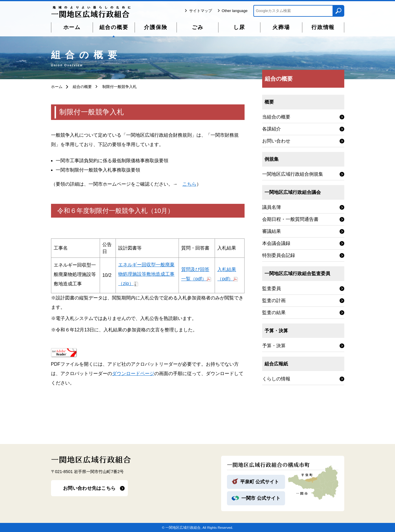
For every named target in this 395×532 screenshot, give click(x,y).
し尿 (239, 27)
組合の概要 (114, 27)
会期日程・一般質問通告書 (290, 219)
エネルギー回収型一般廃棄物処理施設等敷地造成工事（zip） (146, 274)
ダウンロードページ (133, 373)
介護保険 (156, 27)
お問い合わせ (276, 141)
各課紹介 (272, 129)
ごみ (198, 27)
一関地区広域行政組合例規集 (293, 174)
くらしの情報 (276, 379)
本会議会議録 (276, 243)
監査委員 (272, 288)
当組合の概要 (276, 117)
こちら (189, 184)
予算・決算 (274, 346)
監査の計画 (274, 300)
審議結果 (272, 231)
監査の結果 (274, 312)
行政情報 (323, 27)
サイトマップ (201, 11)
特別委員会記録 (279, 255)
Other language (235, 11)
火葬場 (281, 27)
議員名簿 (272, 207)
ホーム (72, 27)
